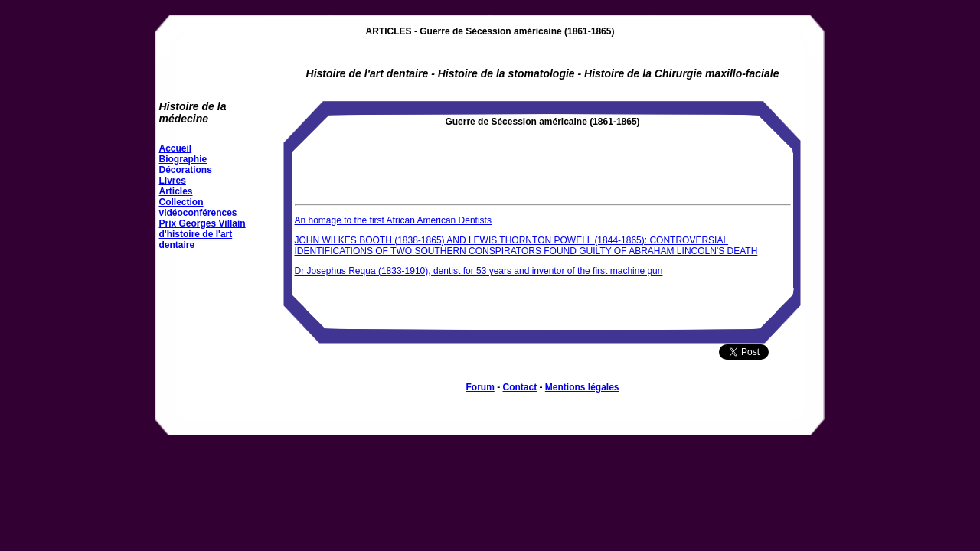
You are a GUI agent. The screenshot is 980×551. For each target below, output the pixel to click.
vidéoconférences (198, 213)
